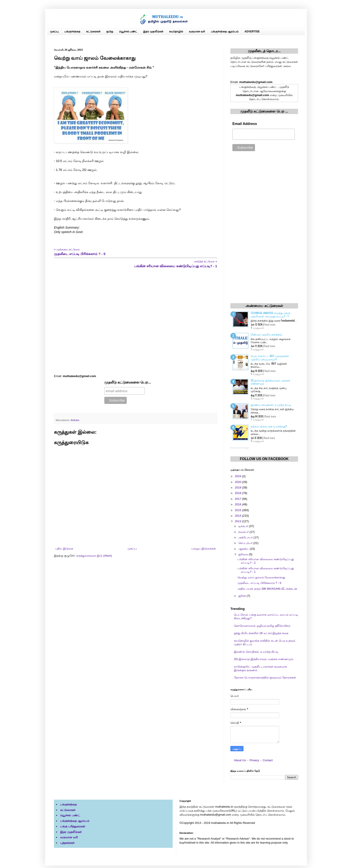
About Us (240, 760)
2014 (238, 516)
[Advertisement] (135, 321)
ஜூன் (243, 596)
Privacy (254, 760)
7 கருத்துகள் (257, 419)
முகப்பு (54, 32)
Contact (268, 760)
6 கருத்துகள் (257, 374)
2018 (238, 493)
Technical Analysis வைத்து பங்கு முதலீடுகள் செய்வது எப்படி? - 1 (270, 314)
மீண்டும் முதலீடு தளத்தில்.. (267, 334)
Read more (270, 324)
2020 (238, 482)
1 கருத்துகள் (257, 349)
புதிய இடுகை (64, 549)
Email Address (245, 124)
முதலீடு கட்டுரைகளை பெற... (128, 382)
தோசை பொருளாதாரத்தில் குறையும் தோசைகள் (265, 677)
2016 (238, 504)
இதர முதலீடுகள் (153, 32)
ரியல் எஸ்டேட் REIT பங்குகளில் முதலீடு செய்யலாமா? (270, 357)
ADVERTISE (252, 32)
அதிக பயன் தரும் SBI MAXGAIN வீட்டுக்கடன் (267, 589)
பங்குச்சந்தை (72, 32)
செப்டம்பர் (246, 543)
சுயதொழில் (176, 32)
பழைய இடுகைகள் (204, 549)
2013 (238, 521)
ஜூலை (244, 554)
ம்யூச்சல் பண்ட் (128, 32)
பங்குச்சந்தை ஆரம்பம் (225, 32)
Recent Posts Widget (240, 448)
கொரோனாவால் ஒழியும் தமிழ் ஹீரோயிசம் (262, 626)
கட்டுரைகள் (93, 32)
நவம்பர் (244, 532)
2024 (238, 476)
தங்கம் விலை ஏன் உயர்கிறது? (269, 426)
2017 (238, 499)
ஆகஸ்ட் (244, 549)
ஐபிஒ (110, 32)
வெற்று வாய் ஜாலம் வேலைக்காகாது (261, 577)
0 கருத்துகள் (257, 328)
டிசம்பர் (244, 526)
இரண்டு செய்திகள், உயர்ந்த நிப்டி (271, 405)
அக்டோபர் (246, 537)
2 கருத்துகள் (257, 398)
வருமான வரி (197, 32)
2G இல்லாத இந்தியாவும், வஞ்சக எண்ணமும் (270, 382)
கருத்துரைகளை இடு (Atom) (94, 556)
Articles (75, 420)
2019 (238, 487)
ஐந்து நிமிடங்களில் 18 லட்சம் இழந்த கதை (261, 633)
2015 (238, 510)
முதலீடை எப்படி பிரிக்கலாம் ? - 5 (259, 583)
